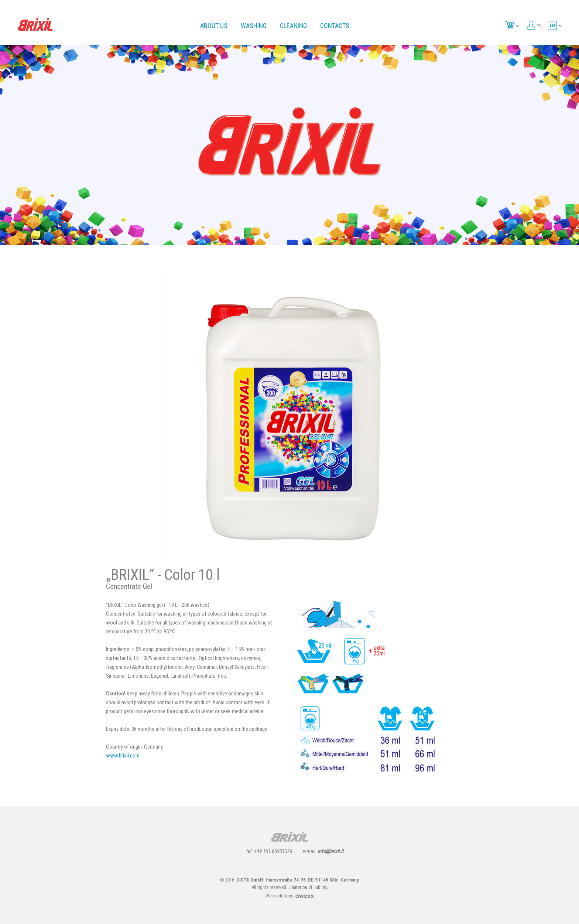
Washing (254, 26)
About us (214, 26)
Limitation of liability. (308, 887)
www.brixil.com (123, 756)
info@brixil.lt (331, 851)
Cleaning (293, 26)
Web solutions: (290, 896)
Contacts (335, 26)
